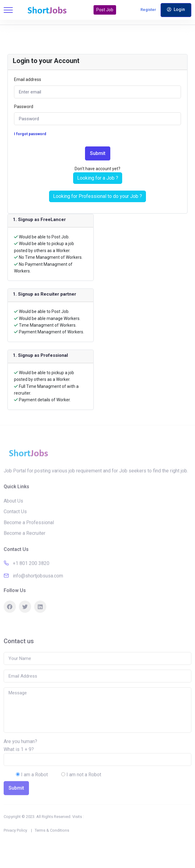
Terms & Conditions (52, 842)
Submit (98, 153)
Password (24, 107)
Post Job (105, 10)
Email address (28, 79)
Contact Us (15, 523)
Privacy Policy (15, 842)
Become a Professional (29, 534)
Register (148, 10)
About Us (13, 512)
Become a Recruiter (25, 545)
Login (176, 9)
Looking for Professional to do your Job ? (97, 196)
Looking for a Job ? (98, 178)
